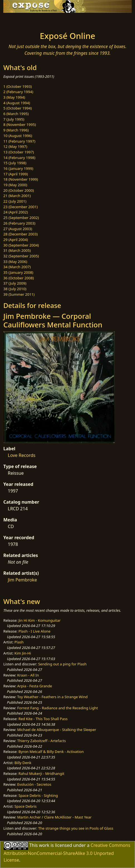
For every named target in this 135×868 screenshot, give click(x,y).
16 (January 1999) (18, 168)
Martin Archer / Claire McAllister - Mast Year (54, 817)
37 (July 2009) (15, 283)
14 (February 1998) (19, 158)
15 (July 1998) (15, 163)
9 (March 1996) (16, 130)
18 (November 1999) (21, 179)
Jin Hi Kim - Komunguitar (39, 620)
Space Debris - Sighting (38, 795)
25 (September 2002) (21, 218)
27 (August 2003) (18, 229)
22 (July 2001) (15, 201)
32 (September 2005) (21, 256)
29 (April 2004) (16, 240)
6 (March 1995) (16, 114)
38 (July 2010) (15, 289)
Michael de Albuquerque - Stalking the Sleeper (57, 730)
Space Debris (26, 806)
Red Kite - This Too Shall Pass (43, 719)
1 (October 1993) (18, 86)
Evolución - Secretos (34, 784)
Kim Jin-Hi (23, 653)
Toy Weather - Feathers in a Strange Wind (52, 697)
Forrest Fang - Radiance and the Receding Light (58, 708)
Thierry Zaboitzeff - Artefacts (42, 741)
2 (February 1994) (18, 92)
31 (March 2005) (17, 250)
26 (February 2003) (19, 223)
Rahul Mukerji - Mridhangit (41, 774)
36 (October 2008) (19, 278)
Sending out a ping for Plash (62, 664)
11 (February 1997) (19, 141)
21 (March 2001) (17, 196)
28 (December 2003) (20, 234)
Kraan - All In (28, 675)
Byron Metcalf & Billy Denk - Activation (51, 752)
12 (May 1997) (15, 146)
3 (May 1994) (14, 97)
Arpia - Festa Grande (35, 686)
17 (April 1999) (16, 174)
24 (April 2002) (16, 212)
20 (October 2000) (19, 190)
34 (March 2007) (17, 267)
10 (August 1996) (18, 136)
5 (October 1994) (18, 108)
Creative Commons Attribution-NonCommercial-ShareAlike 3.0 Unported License (67, 853)
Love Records (22, 455)
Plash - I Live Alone (34, 631)
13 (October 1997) (19, 152)
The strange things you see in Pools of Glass (76, 828)
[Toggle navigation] (18, 21)
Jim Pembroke (22, 580)
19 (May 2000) (15, 185)
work (44, 845)
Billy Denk (23, 763)
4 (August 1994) (17, 103)
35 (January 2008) (18, 272)
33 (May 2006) (15, 262)
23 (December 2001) (20, 207)
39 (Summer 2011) (19, 294)
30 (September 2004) (21, 245)
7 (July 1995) (14, 119)
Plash (19, 642)
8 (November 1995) (20, 125)
